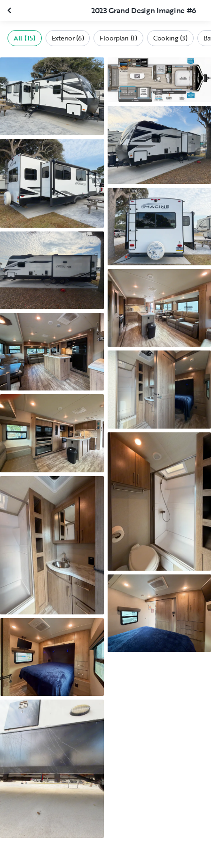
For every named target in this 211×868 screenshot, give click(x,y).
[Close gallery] (10, 10)
